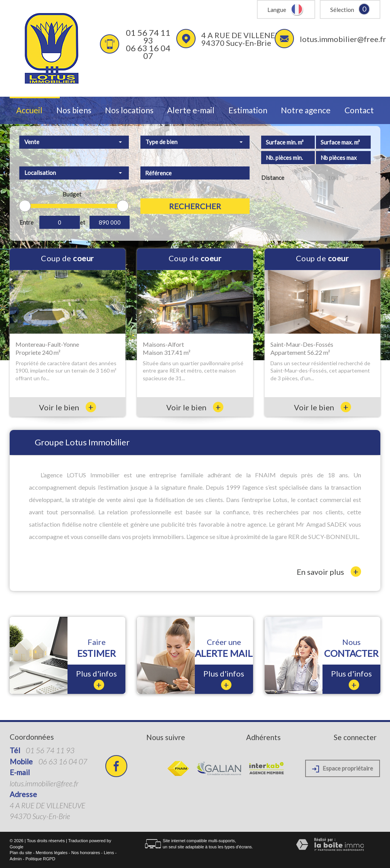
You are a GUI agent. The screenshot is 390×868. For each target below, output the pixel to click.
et (83, 222)
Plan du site (21, 853)
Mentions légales (51, 853)
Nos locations (129, 110)
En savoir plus (329, 572)
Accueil (29, 110)
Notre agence (306, 110)
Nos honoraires (86, 853)
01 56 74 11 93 (148, 36)
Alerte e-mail (191, 110)
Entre (26, 222)
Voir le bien (68, 407)
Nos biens (74, 110)
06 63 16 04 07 (148, 52)
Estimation (248, 110)
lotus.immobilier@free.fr (343, 39)
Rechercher (195, 206)
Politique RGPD (40, 859)
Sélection (342, 10)
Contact (359, 110)
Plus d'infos (96, 679)
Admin (16, 859)
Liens (109, 853)
